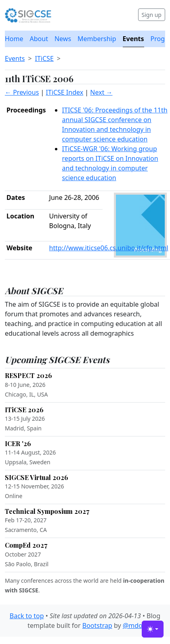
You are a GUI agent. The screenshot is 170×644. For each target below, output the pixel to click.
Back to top (27, 616)
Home (14, 39)
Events (133, 39)
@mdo (133, 625)
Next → (101, 92)
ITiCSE (44, 58)
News (63, 39)
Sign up (152, 15)
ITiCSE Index (64, 92)
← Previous (22, 92)
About (39, 39)
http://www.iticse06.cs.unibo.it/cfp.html (109, 248)
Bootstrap (97, 625)
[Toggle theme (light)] (153, 629)
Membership (97, 39)
